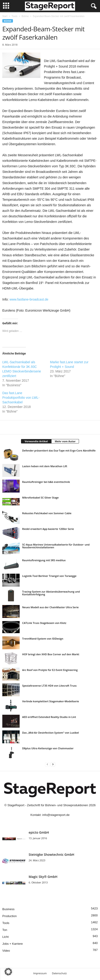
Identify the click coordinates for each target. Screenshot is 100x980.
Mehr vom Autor (65, 441)
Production (9, 916)
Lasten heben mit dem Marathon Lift (45, 466)
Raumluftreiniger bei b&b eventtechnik (46, 482)
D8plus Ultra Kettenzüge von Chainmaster (48, 748)
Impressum (40, 973)
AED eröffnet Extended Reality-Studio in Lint (49, 717)
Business (8, 909)
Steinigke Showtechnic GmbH (52, 855)
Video (6, 951)
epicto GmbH (39, 832)
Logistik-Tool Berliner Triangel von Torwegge (49, 576)
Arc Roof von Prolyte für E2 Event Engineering (50, 670)
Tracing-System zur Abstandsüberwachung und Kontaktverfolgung (51, 593)
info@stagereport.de (56, 815)
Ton (5, 930)
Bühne (25, 16)
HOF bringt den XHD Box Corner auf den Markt (51, 654)
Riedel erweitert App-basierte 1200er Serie (48, 529)
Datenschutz (59, 973)
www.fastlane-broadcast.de (29, 299)
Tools (14, 16)
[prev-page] (47, 764)
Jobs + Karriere (13, 944)
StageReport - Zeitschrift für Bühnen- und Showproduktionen (48, 805)
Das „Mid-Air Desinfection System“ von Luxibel (50, 733)
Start (5, 16)
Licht (5, 937)
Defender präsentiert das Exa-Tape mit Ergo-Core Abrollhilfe (59, 450)
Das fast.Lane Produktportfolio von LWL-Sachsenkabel (21, 398)
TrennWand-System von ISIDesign (43, 639)
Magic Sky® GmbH (43, 877)
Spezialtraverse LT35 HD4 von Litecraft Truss (49, 686)
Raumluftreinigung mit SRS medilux (44, 560)
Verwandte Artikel (36, 441)
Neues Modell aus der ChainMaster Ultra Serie (50, 607)
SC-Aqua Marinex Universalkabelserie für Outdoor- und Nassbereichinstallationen (56, 546)
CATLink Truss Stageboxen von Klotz (44, 623)
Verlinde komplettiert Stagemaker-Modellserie (51, 701)
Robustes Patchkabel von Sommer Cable (47, 513)
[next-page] (53, 764)
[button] (8, 972)
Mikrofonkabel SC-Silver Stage (40, 497)
